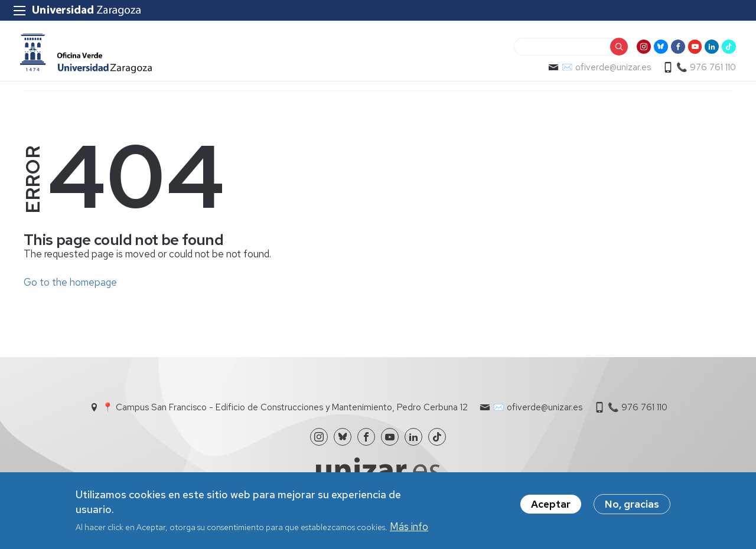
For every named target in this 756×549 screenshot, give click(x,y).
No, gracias (632, 505)
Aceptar (551, 505)
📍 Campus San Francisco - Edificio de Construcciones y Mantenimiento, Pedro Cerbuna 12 (285, 416)
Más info (409, 527)
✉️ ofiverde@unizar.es (603, 74)
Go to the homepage (70, 290)
